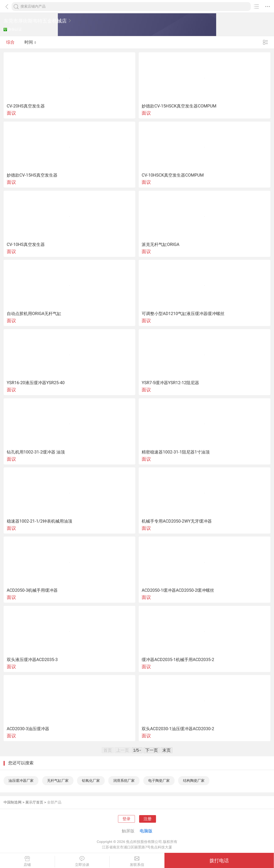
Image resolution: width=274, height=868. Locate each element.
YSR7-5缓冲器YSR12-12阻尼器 (170, 383)
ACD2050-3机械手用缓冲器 (32, 590)
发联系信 (137, 861)
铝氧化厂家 (91, 781)
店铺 (27, 861)
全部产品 (54, 802)
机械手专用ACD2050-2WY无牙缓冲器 (177, 521)
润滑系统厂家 (124, 781)
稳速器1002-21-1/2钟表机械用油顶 (39, 521)
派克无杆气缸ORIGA (161, 244)
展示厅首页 (34, 802)
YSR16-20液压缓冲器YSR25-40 (36, 383)
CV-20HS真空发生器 (26, 106)
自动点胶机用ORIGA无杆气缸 (34, 314)
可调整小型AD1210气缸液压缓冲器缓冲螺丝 (183, 314)
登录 (126, 819)
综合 (10, 42)
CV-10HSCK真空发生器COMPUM (173, 175)
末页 (167, 750)
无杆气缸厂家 (58, 781)
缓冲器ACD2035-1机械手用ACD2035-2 (178, 660)
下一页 (152, 750)
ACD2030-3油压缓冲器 (28, 729)
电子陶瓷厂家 (159, 781)
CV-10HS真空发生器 (26, 244)
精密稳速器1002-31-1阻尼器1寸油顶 (176, 452)
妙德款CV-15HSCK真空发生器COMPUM (179, 106)
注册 (148, 819)
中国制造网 (13, 802)
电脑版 (146, 831)
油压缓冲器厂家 (21, 781)
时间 (31, 42)
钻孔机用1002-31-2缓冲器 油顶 (36, 452)
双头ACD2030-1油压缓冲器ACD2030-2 (178, 729)
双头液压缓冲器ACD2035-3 (32, 660)
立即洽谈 (82, 861)
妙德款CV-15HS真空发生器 (32, 175)
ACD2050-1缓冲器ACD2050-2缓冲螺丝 (178, 590)
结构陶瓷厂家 (194, 781)
